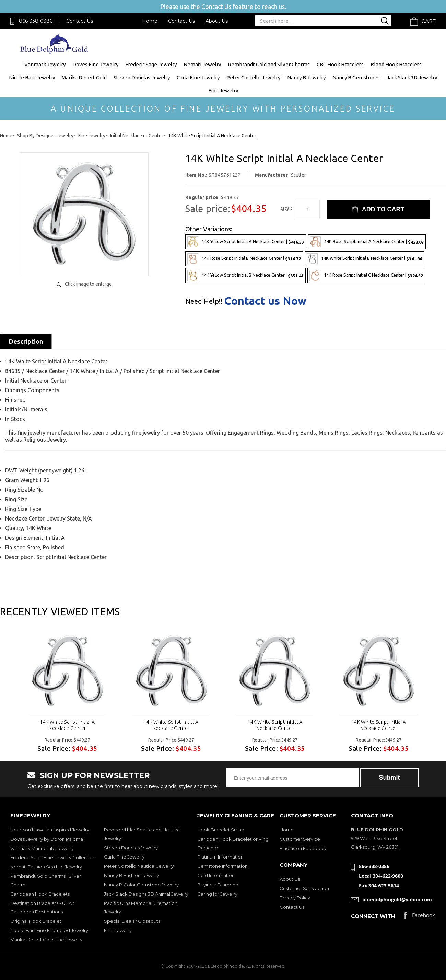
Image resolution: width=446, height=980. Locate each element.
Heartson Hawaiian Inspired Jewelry (50, 830)
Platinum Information (220, 857)
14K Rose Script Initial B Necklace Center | (244, 259)
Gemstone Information (222, 866)
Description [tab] (26, 341)
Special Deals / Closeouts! (133, 921)
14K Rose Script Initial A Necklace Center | (367, 242)
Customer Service (300, 839)
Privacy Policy (295, 898)
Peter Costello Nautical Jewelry (139, 866)
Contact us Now (265, 301)
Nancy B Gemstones (356, 77)
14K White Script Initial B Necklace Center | (364, 259)
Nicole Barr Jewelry (32, 77)
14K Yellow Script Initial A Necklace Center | (246, 242)
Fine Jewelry (223, 90)
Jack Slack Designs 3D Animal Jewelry (146, 894)
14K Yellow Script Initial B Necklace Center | (245, 276)
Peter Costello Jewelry (253, 77)
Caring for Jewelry (217, 894)
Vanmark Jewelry (45, 64)
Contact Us (80, 21)
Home (150, 21)
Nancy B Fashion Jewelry (131, 875)
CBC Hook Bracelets (340, 64)
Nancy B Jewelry (306, 77)
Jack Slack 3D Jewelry (412, 77)
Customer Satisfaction (304, 888)
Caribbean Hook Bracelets (40, 894)
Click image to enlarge (88, 284)
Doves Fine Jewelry (95, 64)
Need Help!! (204, 301)
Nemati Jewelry (202, 64)
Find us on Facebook (303, 848)
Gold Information (216, 875)
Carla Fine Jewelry (198, 77)
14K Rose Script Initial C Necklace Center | (366, 276)
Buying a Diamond (218, 885)
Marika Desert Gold (84, 77)
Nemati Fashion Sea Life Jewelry (46, 867)
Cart (429, 21)
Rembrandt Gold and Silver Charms (269, 64)
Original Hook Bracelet (36, 921)
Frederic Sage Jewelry (151, 64)
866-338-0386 (36, 21)
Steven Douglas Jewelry (142, 77)
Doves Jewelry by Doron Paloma (47, 839)
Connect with (373, 916)
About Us (217, 21)
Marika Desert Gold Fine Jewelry (46, 940)
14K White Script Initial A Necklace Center (67, 725)
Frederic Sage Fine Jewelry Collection (53, 857)
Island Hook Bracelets (396, 64)
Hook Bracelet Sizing (221, 830)
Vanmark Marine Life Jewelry (42, 848)
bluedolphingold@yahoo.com (397, 900)
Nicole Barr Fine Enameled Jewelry (49, 930)
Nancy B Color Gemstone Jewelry (141, 885)
